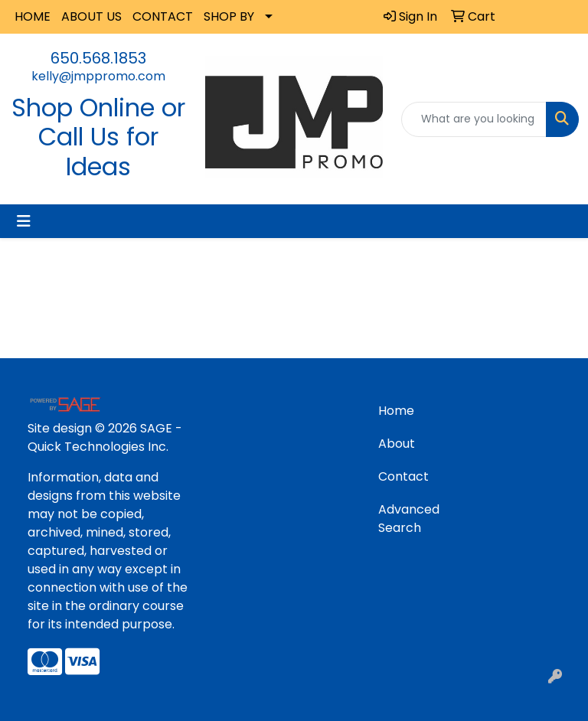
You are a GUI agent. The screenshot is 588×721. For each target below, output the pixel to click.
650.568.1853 (98, 58)
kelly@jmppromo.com (98, 76)
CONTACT (163, 16)
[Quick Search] (474, 119)
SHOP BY (229, 16)
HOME (33, 16)
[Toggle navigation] (24, 221)
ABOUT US (91, 16)
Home (396, 411)
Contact (403, 476)
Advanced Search (409, 519)
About (397, 444)
